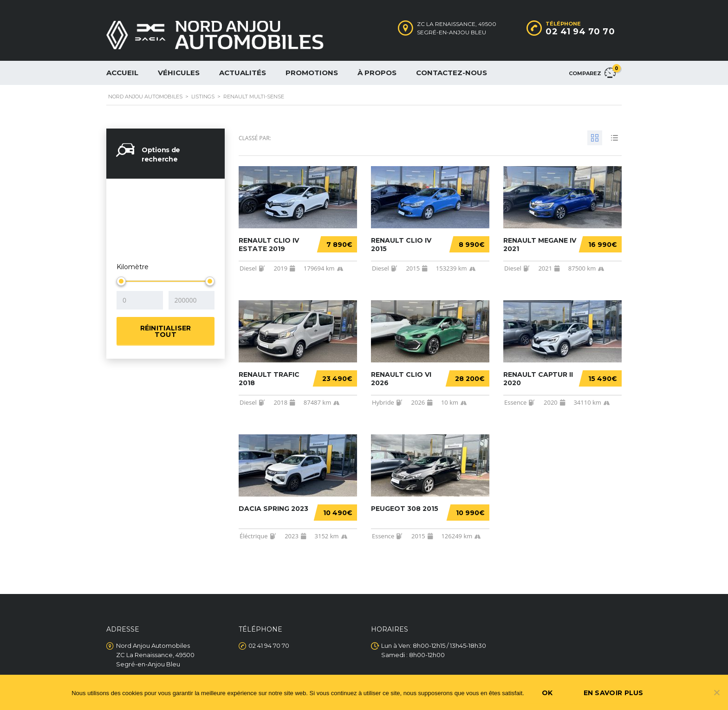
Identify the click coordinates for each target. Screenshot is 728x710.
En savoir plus (614, 693)
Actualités (243, 73)
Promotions (312, 73)
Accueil (122, 73)
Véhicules (179, 73)
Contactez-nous (452, 73)
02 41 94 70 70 (580, 32)
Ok (547, 693)
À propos (377, 73)
